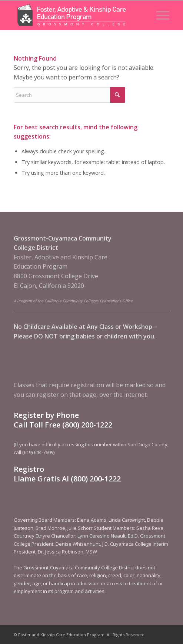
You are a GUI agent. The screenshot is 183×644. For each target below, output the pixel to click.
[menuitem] (159, 15)
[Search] (69, 95)
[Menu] (159, 15)
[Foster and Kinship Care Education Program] (76, 15)
